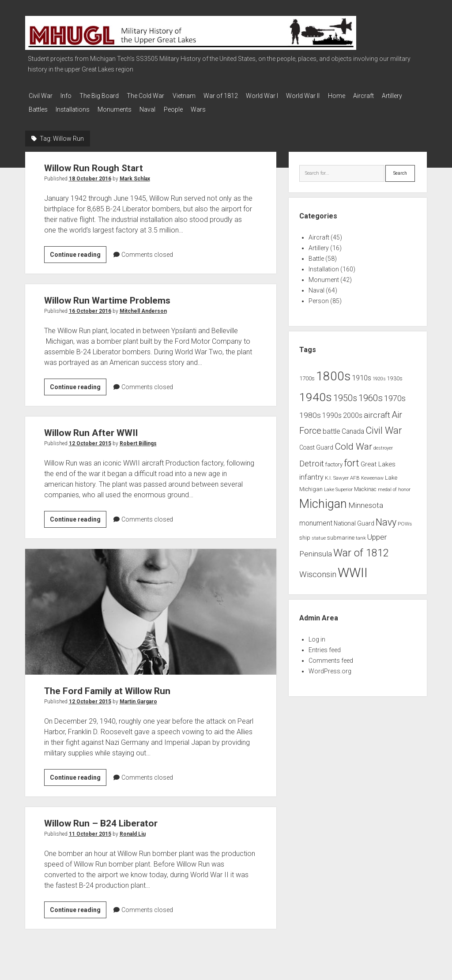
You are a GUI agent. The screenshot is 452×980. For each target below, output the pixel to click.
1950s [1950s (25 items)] (345, 394)
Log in (317, 635)
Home (364, 96)
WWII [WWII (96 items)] (353, 569)
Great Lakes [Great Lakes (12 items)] (378, 460)
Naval (190, 107)
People (219, 107)
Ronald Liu (133, 830)
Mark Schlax (135, 175)
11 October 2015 (90, 830)
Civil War (41, 96)
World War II (327, 96)
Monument (324, 276)
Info (70, 96)
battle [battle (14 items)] (331, 427)
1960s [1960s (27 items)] (371, 394)
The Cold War (156, 96)
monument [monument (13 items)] (316, 519)
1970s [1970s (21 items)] (395, 394)
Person (319, 297)
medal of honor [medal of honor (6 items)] (394, 485)
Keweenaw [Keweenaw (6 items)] (372, 474)
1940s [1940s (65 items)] (316, 393)
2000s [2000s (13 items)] (353, 411)
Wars (247, 107)
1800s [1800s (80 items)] (333, 372)
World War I (283, 96)
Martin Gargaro (138, 697)
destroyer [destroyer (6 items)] (383, 444)
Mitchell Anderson (143, 307)
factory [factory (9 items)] (334, 460)
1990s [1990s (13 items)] (332, 411)
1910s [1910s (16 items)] (362, 374)
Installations (108, 107)
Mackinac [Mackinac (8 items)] (365, 485)
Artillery (39, 107)
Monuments (153, 107)
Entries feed (325, 646)
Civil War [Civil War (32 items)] (384, 426)
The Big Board (106, 96)
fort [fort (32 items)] (352, 459)
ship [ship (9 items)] (305, 534)
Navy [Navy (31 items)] (386, 518)
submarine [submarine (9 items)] (341, 534)
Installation (324, 265)
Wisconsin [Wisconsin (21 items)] (318, 571)
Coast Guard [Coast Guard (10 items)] (316, 443)
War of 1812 (238, 96)
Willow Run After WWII (91, 429)
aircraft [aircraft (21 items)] (377, 411)
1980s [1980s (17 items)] (310, 411)
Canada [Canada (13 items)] (353, 428)
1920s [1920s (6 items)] (379, 375)
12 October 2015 (90, 439)
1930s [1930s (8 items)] (395, 375)
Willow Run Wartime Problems (107, 297)
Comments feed (331, 657)
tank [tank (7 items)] (361, 534)
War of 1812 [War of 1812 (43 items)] (361, 548)
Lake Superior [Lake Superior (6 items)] (338, 485)
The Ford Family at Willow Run (151, 608)
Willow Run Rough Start (94, 164)
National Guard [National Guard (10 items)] (354, 519)
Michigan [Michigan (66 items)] (323, 500)
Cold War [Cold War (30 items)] (353, 442)
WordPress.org (330, 667)
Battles (70, 107)
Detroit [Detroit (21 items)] (312, 459)
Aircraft (394, 96)
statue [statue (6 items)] (319, 534)
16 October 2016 (90, 307)
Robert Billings (138, 439)
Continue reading (78, 252)
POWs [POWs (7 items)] (405, 520)
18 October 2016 (90, 175)
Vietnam (198, 96)
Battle (316, 255)
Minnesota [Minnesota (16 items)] (366, 501)
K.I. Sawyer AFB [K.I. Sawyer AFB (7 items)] (342, 473)
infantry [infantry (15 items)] (311, 473)
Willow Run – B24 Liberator (101, 819)
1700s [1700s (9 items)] (307, 374)
